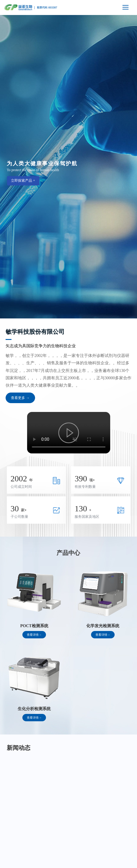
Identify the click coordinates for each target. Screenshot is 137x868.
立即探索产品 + (23, 180)
